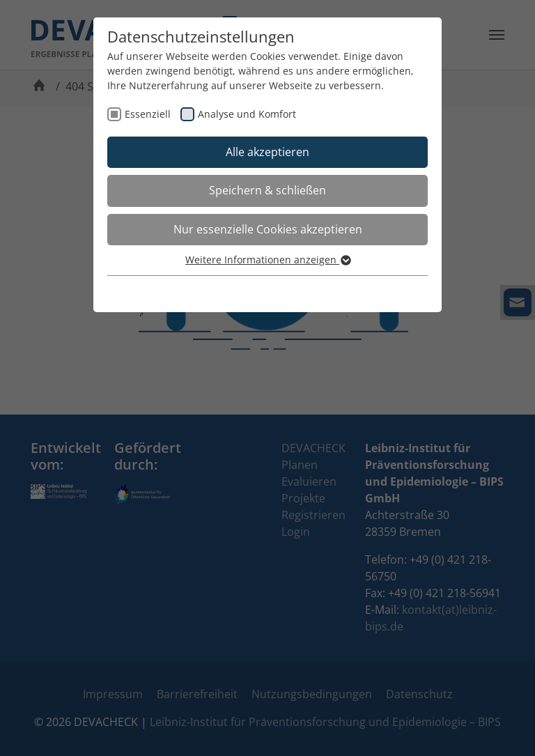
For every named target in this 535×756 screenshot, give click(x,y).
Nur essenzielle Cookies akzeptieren (268, 229)
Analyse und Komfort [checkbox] (247, 114)
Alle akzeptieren (267, 152)
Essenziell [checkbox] (148, 114)
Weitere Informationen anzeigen (267, 260)
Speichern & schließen (267, 190)
